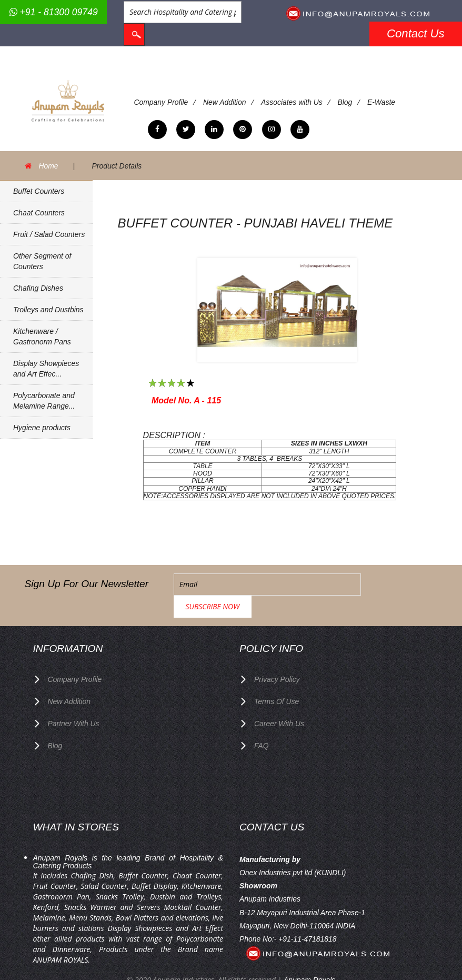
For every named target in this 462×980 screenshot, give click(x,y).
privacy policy (277, 657)
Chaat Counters (39, 213)
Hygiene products (42, 428)
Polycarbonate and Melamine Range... (44, 401)
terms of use (277, 679)
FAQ (262, 722)
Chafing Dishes (38, 288)
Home (49, 166)
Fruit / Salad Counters (49, 234)
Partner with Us (74, 700)
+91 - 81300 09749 (54, 12)
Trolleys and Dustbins (48, 310)
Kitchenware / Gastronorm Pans (42, 336)
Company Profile (162, 102)
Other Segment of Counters (42, 261)
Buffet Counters (39, 191)
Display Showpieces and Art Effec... (46, 369)
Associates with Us (292, 102)
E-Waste (382, 102)
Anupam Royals (310, 956)
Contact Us (416, 33)
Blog (346, 102)
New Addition (225, 102)
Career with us (279, 700)
